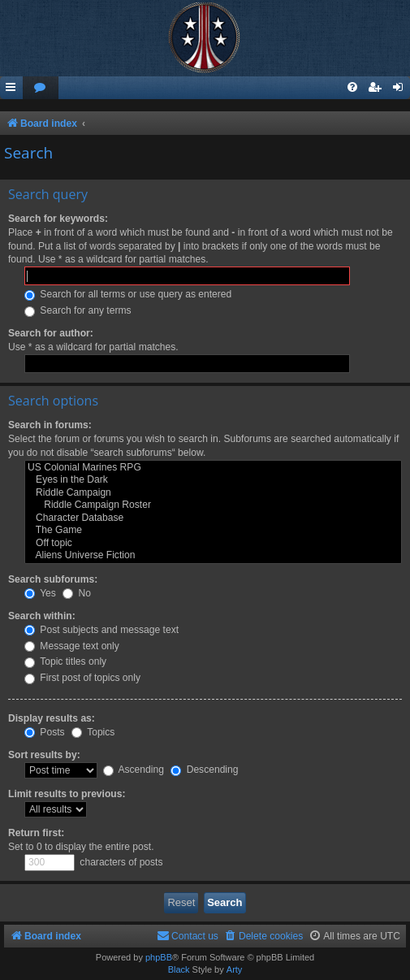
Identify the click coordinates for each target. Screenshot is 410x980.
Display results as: (52, 718)
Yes (40, 593)
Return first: (36, 833)
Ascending (134, 770)
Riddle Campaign (213, 493)
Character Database (213, 518)
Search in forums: (50, 425)
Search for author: (51, 333)
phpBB (159, 957)
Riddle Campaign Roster (213, 505)
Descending (204, 770)
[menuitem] (41, 88)
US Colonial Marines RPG (213, 468)
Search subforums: (53, 579)
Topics (93, 732)
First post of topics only (82, 678)
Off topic (213, 544)
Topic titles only (65, 661)
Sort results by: (44, 755)
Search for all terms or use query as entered (128, 294)
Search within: (42, 616)
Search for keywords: (58, 219)
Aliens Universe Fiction (213, 556)
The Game (213, 531)
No (77, 593)
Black (179, 969)
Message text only (72, 646)
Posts (45, 732)
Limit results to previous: (67, 794)
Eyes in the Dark (213, 480)
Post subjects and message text (101, 630)
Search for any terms (78, 310)
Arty (235, 969)
